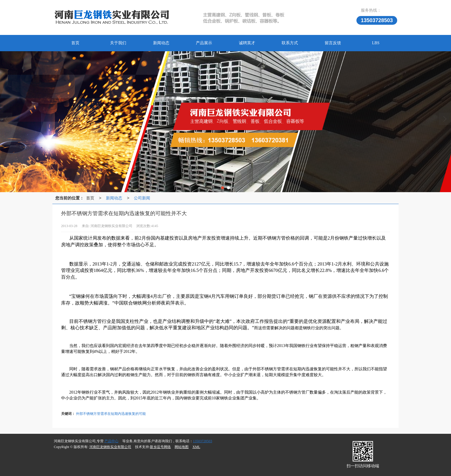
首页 (75, 43)
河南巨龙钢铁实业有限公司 (110, 447)
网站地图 (182, 447)
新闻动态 (161, 43)
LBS (376, 43)
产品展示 (204, 43)
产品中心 (111, 441)
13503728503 (203, 441)
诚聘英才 (247, 43)
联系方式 (290, 43)
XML (196, 447)
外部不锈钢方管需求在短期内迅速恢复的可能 (111, 414)
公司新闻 (142, 198)
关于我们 (118, 43)
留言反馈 (333, 43)
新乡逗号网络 (160, 447)
